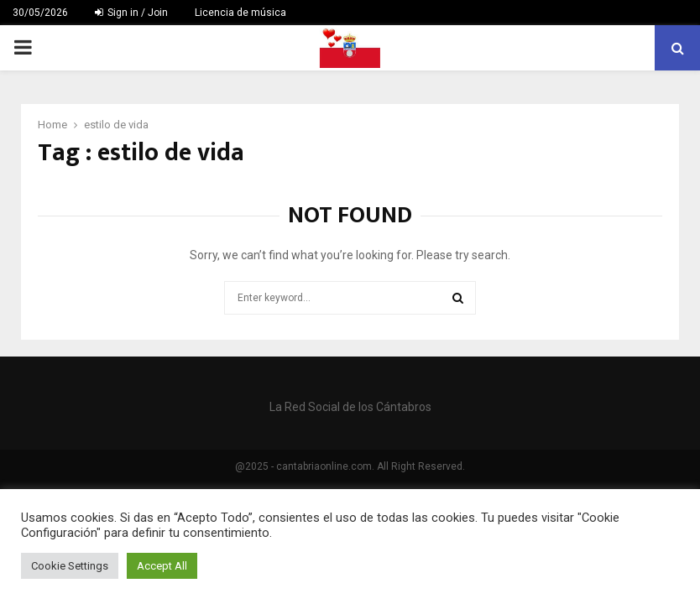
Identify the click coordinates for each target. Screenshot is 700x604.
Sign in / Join (131, 13)
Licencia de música (240, 13)
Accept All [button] (162, 566)
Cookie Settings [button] (70, 566)
